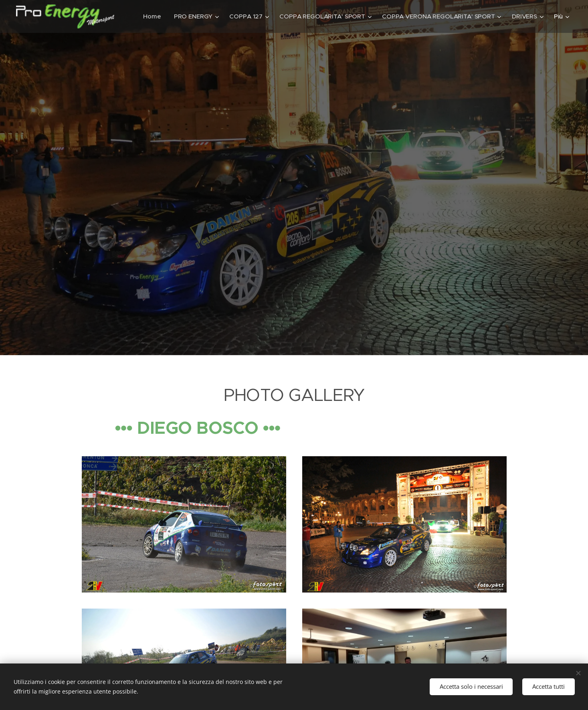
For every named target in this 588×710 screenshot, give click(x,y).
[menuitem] (150, 16)
